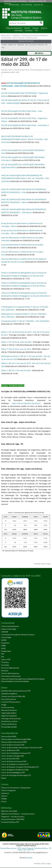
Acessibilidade (14, 5)
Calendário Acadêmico (9, 694)
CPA (36, 31)
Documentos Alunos (9, 699)
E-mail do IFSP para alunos (11, 702)
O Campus (5, 662)
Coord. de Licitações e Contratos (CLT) (15, 764)
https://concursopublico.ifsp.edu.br (26, 403)
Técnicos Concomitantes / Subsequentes (16, 788)
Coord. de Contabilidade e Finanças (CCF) (16, 753)
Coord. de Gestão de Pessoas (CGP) (14, 761)
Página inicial (6, 36)
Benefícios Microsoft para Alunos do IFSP (16, 691)
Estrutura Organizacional (10, 668)
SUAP (27, 45)
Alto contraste (26, 5)
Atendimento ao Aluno (9, 721)
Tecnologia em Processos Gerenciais (34, 36)
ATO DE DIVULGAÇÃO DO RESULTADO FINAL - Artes (22, 111)
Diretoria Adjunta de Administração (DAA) (16, 739)
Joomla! (30, 858)
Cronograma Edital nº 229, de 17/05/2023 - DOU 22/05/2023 (25, 321)
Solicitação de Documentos (11, 719)
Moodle (4, 45)
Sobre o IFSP (6, 660)
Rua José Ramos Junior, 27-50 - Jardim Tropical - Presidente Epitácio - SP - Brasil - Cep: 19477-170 (26, 849)
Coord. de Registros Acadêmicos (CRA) (15, 770)
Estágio (4, 705)
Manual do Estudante (9, 710)
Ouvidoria (29, 31)
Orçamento (5, 643)
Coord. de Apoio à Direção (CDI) (13, 756)
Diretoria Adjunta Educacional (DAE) (14, 742)
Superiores (16, 36)
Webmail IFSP (12, 45)
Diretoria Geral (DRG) (9, 737)
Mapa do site (39, 5)
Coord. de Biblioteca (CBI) (10, 750)
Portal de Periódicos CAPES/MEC (13, 819)
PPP (3, 654)
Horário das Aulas (8, 708)
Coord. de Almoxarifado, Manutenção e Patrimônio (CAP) (22, 748)
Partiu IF (4, 796)
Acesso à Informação (9, 629)
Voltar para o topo (42, 564)
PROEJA (4, 799)
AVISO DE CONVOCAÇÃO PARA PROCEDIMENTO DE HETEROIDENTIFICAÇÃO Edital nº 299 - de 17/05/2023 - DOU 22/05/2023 (25, 178)
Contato (27, 28)
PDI (3, 657)
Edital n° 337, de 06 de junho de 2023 (16, 342)
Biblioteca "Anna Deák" (9, 811)
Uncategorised (6, 38)
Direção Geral (6, 651)
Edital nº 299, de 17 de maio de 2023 (24, 62)
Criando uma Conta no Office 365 (13, 696)
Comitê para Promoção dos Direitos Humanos (18, 635)
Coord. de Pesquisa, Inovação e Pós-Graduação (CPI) (20, 767)
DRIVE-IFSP (41, 45)
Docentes (5, 671)
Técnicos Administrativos (10, 673)
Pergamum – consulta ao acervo (13, 817)
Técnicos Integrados (9, 790)
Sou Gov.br (33, 45)
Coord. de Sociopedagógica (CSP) (13, 773)
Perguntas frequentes (14, 28)
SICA (46, 45)
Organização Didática (9, 713)
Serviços (36, 28)
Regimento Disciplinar (9, 716)
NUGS (3, 649)
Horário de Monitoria (9, 724)
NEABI (4, 646)
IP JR (3, 48)
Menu (39, 53)
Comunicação (6, 637)
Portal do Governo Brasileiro (15, 1)
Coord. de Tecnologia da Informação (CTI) (16, 775)
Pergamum (21, 45)
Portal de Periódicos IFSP (10, 822)
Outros (4, 802)
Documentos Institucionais (11, 676)
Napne (4, 778)
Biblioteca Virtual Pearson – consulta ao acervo (18, 814)
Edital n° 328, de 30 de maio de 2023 (16, 349)
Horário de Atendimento (10, 626)
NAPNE (4, 640)
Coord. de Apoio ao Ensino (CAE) (13, 745)
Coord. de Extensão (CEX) (10, 759)
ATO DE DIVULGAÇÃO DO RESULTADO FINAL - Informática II (25, 125)
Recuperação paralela (9, 727)
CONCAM (5, 632)
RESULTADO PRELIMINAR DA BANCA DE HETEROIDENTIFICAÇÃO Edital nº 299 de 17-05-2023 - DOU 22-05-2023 (25, 139)
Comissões (5, 665)
